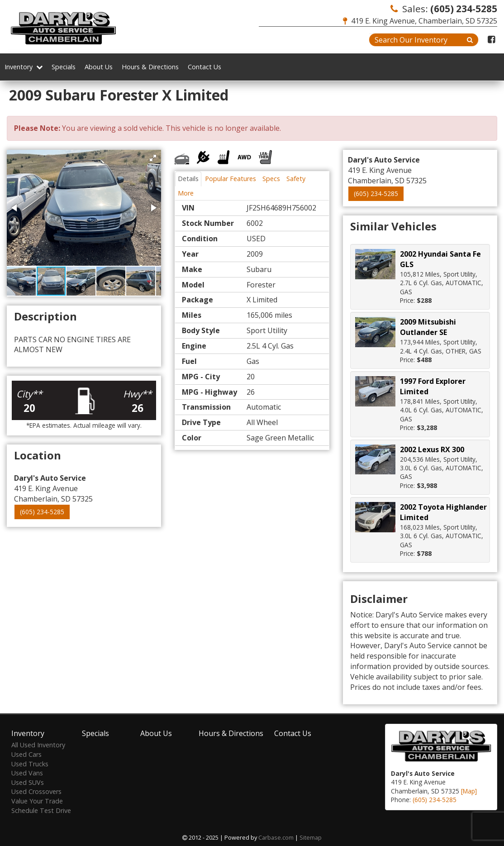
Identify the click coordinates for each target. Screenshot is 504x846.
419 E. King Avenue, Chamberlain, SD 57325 (420, 21)
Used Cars (26, 754)
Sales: (444, 9)
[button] (153, 158)
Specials (64, 67)
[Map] (469, 791)
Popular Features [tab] (231, 179)
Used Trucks (30, 764)
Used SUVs (28, 782)
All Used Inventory (38, 745)
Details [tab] (188, 179)
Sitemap (311, 837)
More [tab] (186, 193)
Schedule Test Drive (41, 810)
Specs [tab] (271, 179)
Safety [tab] (296, 179)
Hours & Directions (150, 67)
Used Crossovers (36, 791)
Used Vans (27, 773)
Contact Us (204, 67)
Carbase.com (276, 837)
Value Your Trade (37, 801)
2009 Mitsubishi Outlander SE (428, 327)
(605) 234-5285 (42, 512)
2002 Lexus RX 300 (432, 449)
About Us (99, 67)
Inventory (24, 67)
